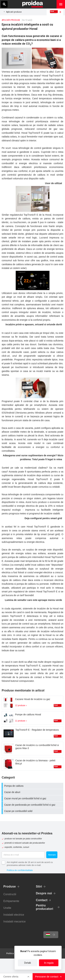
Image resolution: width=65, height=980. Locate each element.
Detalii (28, 963)
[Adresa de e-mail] (23, 855)
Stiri (39, 886)
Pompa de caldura (33, 786)
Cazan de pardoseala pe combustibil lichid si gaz (33, 805)
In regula (49, 963)
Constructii (10, 894)
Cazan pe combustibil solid (33, 811)
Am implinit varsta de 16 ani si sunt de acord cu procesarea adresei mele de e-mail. (30, 864)
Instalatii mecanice (15, 921)
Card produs (32, 703)
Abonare (52, 855)
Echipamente (11, 901)
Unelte (7, 908)
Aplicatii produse (14, 12)
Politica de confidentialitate (20, 870)
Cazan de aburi (33, 792)
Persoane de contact (47, 977)
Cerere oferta (11, 977)
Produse (10, 886)
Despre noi (44, 893)
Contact (42, 900)
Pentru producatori (45, 907)
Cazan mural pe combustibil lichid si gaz (33, 798)
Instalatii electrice (14, 915)
